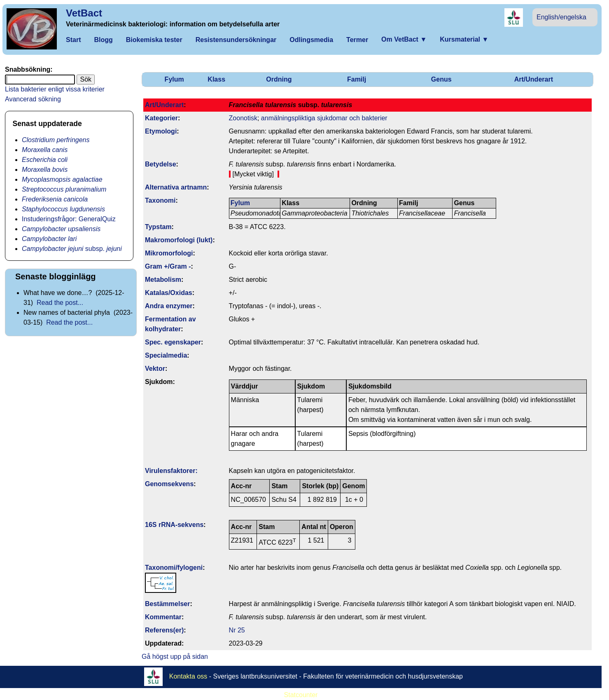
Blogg (103, 40)
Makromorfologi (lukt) (179, 240)
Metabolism (163, 280)
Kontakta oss (188, 676)
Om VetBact (404, 39)
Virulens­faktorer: (171, 471)
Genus (441, 79)
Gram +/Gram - (168, 266)
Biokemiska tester (154, 40)
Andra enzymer (169, 306)
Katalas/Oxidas (169, 293)
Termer (357, 40)
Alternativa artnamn (176, 187)
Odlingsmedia (311, 40)
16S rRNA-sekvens (174, 525)
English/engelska (561, 17)
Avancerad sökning (33, 99)
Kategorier (161, 118)
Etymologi (161, 131)
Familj (357, 79)
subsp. (72, 249)
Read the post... (60, 303)
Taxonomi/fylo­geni (174, 568)
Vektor (155, 369)
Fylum (174, 79)
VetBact (84, 13)
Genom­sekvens (169, 484)
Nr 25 (237, 630)
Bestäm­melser (167, 604)
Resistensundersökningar (236, 40)
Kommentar (163, 617)
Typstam (158, 227)
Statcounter (301, 695)
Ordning (279, 79)
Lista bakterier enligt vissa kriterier (55, 89)
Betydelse (161, 164)
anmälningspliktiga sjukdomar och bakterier (324, 118)
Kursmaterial (464, 39)
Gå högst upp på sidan (175, 657)
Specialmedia (166, 355)
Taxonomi (160, 200)
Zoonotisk (243, 118)
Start (73, 40)
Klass (216, 79)
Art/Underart (534, 79)
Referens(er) (164, 630)
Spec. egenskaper (173, 342)
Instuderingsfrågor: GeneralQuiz (69, 219)
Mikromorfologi (169, 253)
